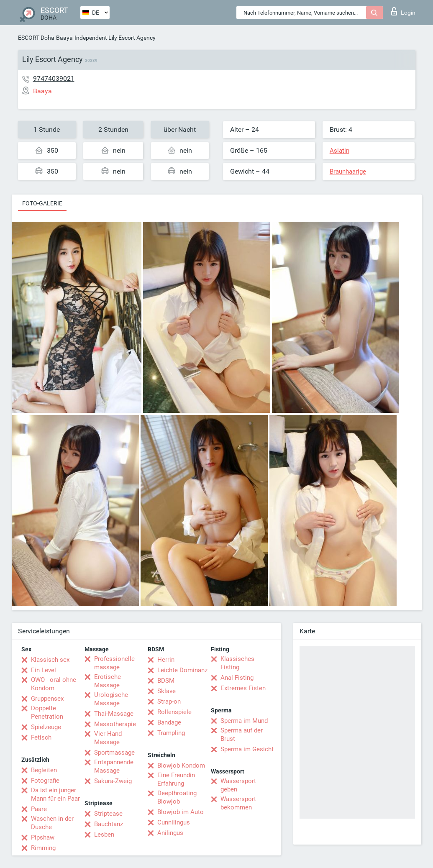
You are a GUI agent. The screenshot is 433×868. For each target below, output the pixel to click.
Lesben (104, 835)
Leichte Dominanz (182, 670)
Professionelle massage (114, 663)
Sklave (167, 691)
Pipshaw (43, 837)
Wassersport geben (238, 785)
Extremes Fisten (243, 688)
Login (403, 11)
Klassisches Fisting (237, 663)
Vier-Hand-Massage (109, 738)
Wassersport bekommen (238, 803)
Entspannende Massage (114, 766)
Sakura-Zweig (113, 781)
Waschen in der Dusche (52, 823)
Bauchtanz (109, 824)
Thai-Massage (114, 714)
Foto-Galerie (42, 203)
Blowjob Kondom (181, 766)
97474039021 (54, 78)
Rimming (43, 848)
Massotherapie (115, 724)
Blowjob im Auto (181, 812)
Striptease (108, 814)
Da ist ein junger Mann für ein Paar (55, 794)
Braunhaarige (348, 172)
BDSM (166, 681)
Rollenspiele (174, 712)
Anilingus (170, 833)
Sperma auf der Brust (242, 735)
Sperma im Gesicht (247, 749)
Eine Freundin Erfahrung (176, 779)
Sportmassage (114, 753)
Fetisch (41, 737)
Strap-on (169, 702)
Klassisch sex (50, 660)
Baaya (64, 38)
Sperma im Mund (244, 721)
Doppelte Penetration (47, 712)
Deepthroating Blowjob (177, 797)
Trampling (171, 733)
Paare (39, 809)
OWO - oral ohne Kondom (54, 684)
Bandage (169, 722)
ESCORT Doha (36, 38)
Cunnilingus (174, 822)
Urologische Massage (111, 699)
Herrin (166, 660)
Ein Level (44, 670)
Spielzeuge (46, 727)
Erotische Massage (108, 681)
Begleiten (44, 770)
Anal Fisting (237, 678)
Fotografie (45, 781)
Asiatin (339, 151)
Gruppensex (47, 699)
